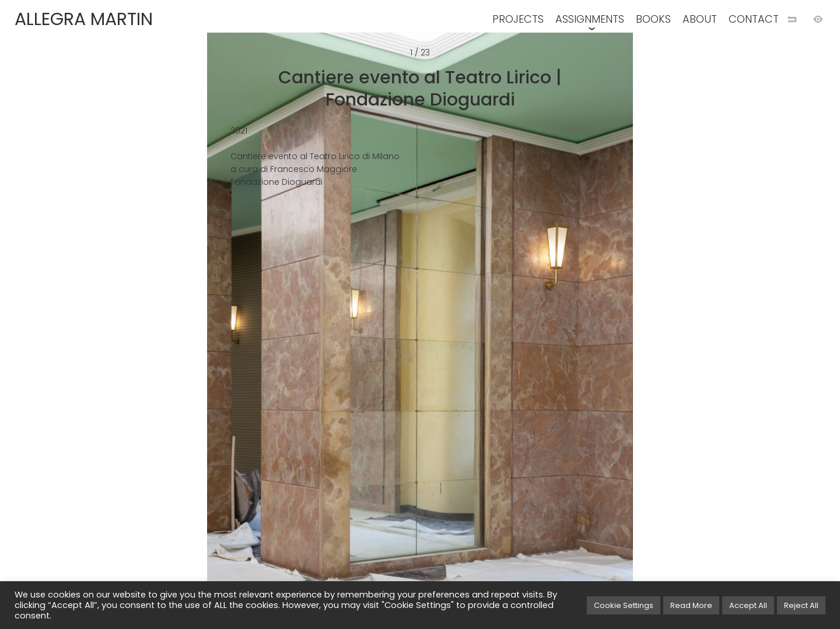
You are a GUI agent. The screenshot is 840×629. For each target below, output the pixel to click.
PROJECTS (518, 19)
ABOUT (700, 19)
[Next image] (630, 333)
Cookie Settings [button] (624, 605)
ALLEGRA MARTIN (84, 19)
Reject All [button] (801, 605)
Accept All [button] (748, 605)
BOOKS (653, 19)
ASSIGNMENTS (590, 19)
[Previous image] (210, 333)
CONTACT (754, 19)
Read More (691, 605)
